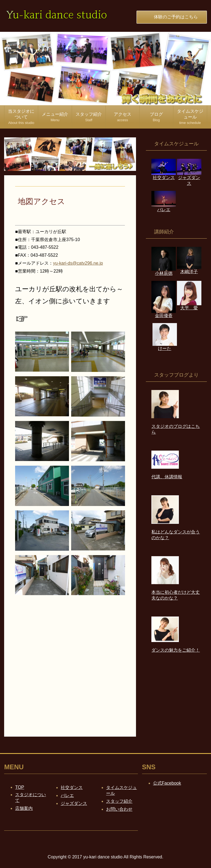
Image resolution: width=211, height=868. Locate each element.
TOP (20, 787)
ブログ (156, 117)
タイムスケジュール (190, 117)
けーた (165, 346)
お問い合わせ (119, 809)
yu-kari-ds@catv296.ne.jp (78, 263)
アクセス (123, 117)
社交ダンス (72, 788)
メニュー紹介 (55, 117)
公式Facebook (167, 783)
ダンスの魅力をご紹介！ (176, 650)
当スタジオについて (21, 117)
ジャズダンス (189, 178)
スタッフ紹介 (89, 117)
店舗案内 (24, 808)
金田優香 (164, 313)
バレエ (164, 207)
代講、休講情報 (167, 477)
